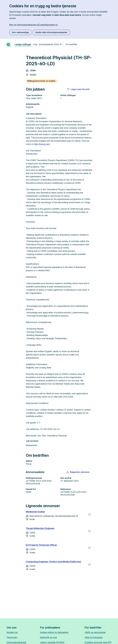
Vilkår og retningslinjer (95, 632)
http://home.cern (42, 144)
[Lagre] (89, 515)
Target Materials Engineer (40, 528)
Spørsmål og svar (48, 637)
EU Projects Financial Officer (41, 545)
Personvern (12, 637)
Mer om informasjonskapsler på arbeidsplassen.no (33, 25)
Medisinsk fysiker (35, 512)
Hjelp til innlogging (94, 637)
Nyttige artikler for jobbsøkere (54, 632)
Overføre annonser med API (98, 642)
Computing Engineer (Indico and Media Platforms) (53, 562)
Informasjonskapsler (16, 642)
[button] (78, 472)
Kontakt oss (12, 632)
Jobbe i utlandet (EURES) (52, 642)
